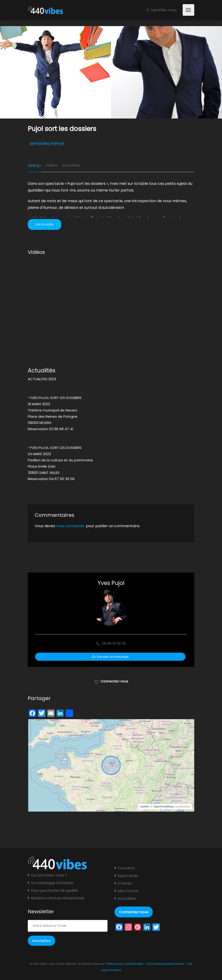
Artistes (125, 883)
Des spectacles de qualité (54, 891)
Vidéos (51, 165)
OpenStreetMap (163, 807)
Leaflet (144, 807)
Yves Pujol (111, 583)
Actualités (71, 165)
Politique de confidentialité (125, 964)
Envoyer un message (110, 657)
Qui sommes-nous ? (49, 875)
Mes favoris (128, 891)
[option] (166, 72)
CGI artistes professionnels (165, 964)
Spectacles (39, 143)
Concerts (126, 868)
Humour (58, 143)
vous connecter (71, 526)
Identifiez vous (161, 10)
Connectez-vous (111, 681)
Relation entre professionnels (58, 898)
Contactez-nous (134, 912)
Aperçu (34, 165)
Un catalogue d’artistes (52, 883)
